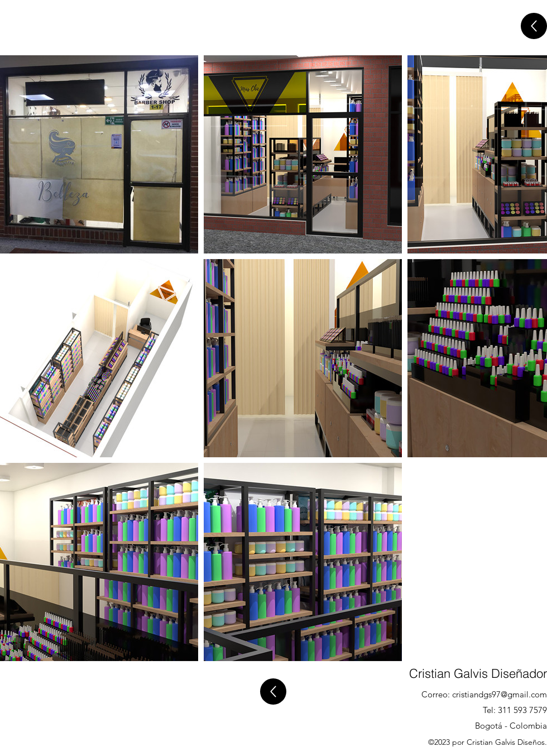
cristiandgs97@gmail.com (500, 694)
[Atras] (534, 26)
